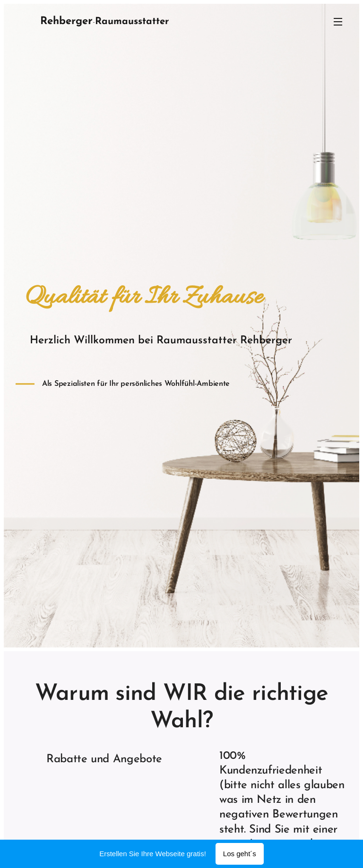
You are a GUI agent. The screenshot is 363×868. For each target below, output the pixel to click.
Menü (338, 22)
